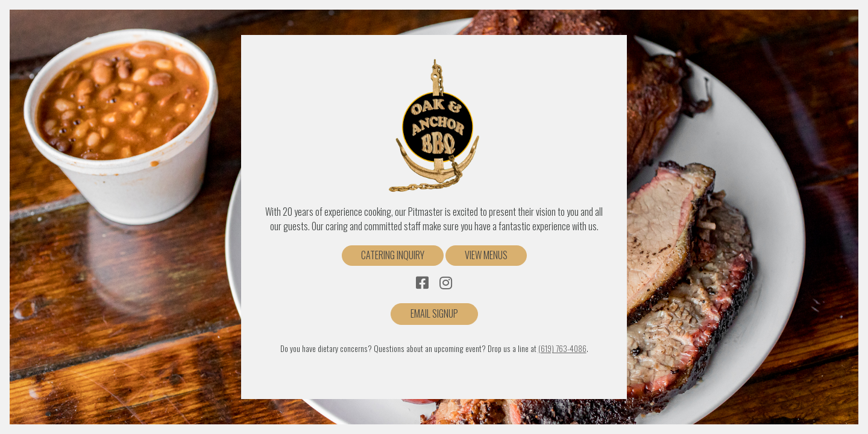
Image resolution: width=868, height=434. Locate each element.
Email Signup (434, 313)
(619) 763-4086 (562, 348)
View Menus (486, 255)
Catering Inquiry (393, 255)
